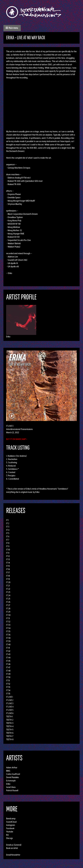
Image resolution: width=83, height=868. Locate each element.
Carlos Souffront (13, 774)
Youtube (10, 832)
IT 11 (8, 553)
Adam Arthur (12, 767)
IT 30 (8, 615)
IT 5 (8, 533)
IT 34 (8, 628)
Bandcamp (11, 818)
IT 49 (8, 674)
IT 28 (8, 608)
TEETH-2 (10, 720)
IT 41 (8, 648)
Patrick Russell (12, 790)
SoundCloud (11, 822)
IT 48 (8, 671)
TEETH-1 (10, 716)
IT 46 (8, 664)
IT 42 (8, 651)
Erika (8, 337)
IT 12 (8, 556)
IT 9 (8, 546)
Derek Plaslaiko (13, 777)
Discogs (9, 838)
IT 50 (8, 677)
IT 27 (8, 605)
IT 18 (8, 576)
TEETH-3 (10, 723)
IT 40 (8, 644)
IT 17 (8, 572)
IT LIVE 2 (10, 700)
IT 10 (8, 550)
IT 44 (8, 658)
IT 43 (8, 654)
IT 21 (8, 586)
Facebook (10, 828)
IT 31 (8, 618)
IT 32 (8, 622)
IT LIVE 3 (10, 703)
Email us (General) (14, 845)
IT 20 (8, 582)
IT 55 (8, 694)
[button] (12, 28)
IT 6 (8, 536)
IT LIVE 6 (10, 713)
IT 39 (8, 641)
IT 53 (8, 687)
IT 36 (8, 635)
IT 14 (8, 563)
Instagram (11, 825)
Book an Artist (12, 848)
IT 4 (8, 530)
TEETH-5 (10, 730)
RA (7, 835)
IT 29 (8, 612)
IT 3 (8, 527)
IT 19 (8, 579)
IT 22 (8, 589)
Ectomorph (11, 781)
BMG (8, 771)
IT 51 (8, 680)
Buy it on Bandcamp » (17, 439)
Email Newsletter (13, 855)
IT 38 (8, 638)
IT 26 (8, 602)
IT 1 (7, 520)
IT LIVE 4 (10, 707)
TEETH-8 (10, 739)
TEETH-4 (10, 726)
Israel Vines (11, 787)
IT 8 (8, 543)
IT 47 (8, 667)
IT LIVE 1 (10, 697)
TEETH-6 (10, 733)
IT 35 (8, 631)
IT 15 (8, 566)
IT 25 (8, 599)
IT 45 (8, 661)
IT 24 (8, 595)
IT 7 (8, 540)
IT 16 (8, 569)
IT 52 (8, 684)
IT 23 (8, 592)
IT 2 (8, 523)
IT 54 (8, 690)
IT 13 (8, 559)
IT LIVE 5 (10, 710)
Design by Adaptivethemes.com (71, 865)
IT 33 (8, 625)
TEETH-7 (10, 736)
